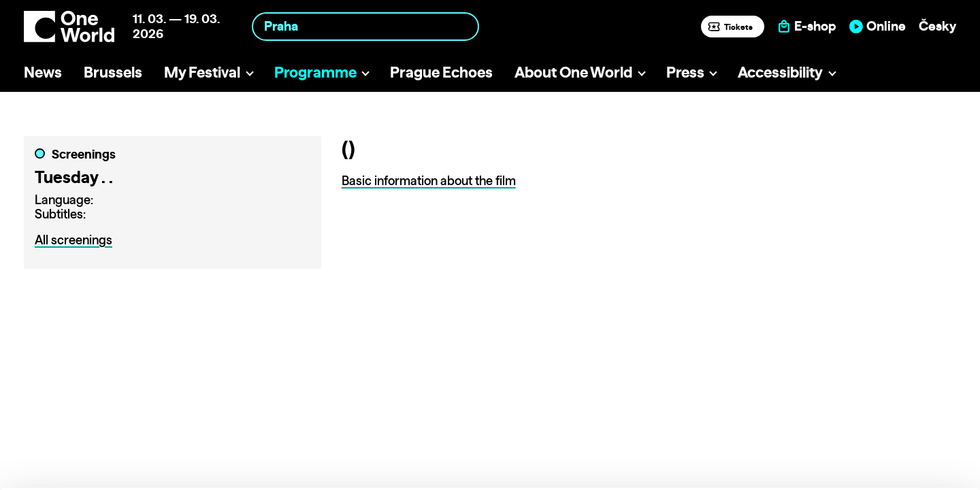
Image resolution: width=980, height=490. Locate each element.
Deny (867, 447)
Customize (867, 418)
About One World (573, 72)
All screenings (73, 240)
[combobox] (365, 26)
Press (685, 72)
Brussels (113, 72)
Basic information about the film (429, 181)
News (43, 72)
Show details (210, 473)
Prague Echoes (441, 72)
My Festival (202, 72)
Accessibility (780, 72)
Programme (315, 72)
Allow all (867, 390)
